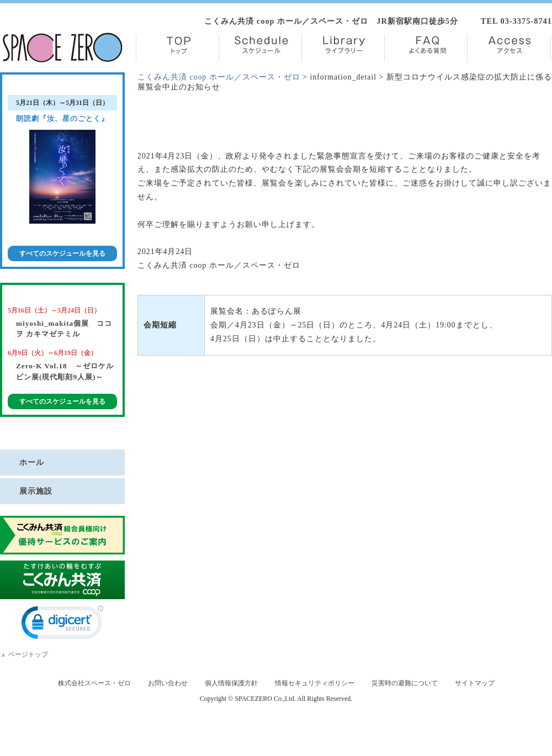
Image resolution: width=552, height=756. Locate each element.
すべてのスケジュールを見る (62, 253)
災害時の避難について (405, 683)
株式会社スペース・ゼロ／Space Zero (63, 47)
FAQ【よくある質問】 (426, 48)
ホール (32, 462)
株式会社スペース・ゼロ (94, 683)
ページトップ (24, 654)
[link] (62, 625)
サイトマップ (475, 683)
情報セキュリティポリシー (315, 683)
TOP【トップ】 (177, 48)
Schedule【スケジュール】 (260, 48)
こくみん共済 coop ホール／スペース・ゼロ (219, 77)
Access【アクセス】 (509, 48)
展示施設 (36, 491)
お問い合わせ (168, 683)
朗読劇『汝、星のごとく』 (62, 118)
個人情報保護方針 (231, 683)
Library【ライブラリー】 (343, 48)
